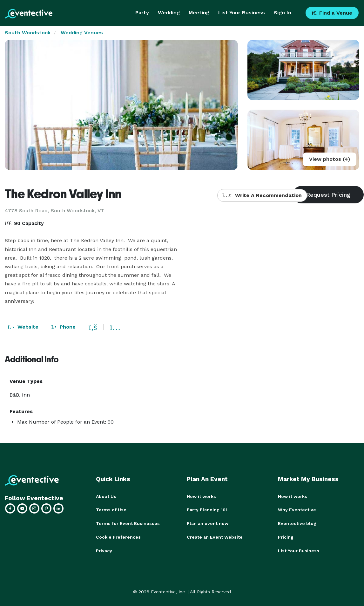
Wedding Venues (82, 33)
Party (142, 13)
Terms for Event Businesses (128, 523)
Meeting (199, 13)
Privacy (104, 550)
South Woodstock (28, 33)
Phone (64, 327)
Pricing (286, 536)
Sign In (283, 13)
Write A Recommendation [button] (262, 195)
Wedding (169, 13)
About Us (106, 496)
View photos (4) (330, 159)
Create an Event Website (215, 536)
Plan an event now (208, 523)
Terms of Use (111, 510)
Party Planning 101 (207, 510)
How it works (201, 496)
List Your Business (242, 13)
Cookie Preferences (118, 536)
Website (23, 327)
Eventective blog (297, 523)
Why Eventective (297, 510)
